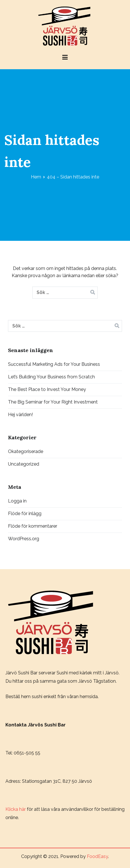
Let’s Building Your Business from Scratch (51, 377)
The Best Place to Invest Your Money (47, 389)
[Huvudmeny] (65, 58)
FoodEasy (97, 856)
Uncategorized (24, 464)
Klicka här (16, 809)
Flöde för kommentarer (33, 526)
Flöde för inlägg (25, 514)
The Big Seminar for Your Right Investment (53, 402)
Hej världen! (20, 415)
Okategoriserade (26, 451)
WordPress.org (24, 539)
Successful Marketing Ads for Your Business (54, 364)
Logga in (17, 501)
